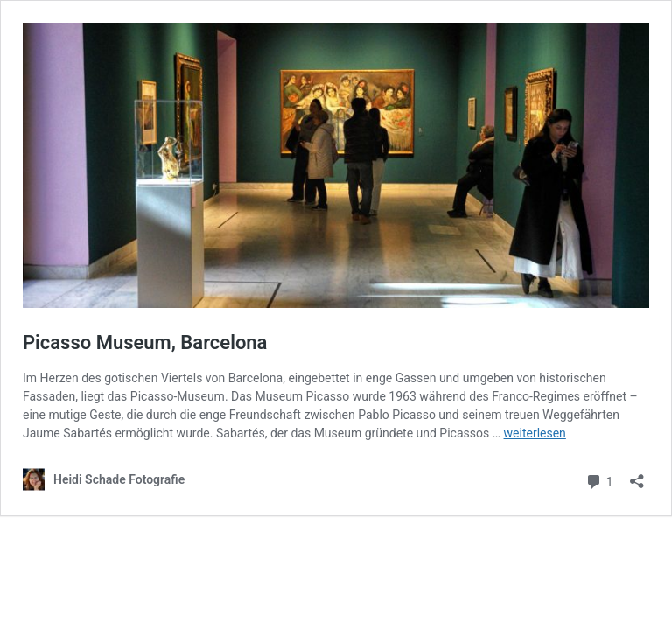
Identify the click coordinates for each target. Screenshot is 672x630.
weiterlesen (535, 433)
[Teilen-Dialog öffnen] (637, 476)
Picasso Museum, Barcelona (145, 343)
